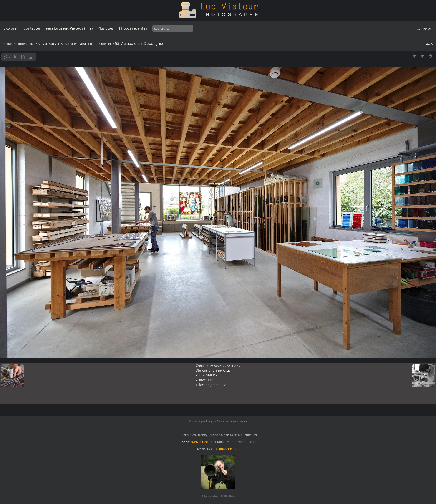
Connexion (424, 28)
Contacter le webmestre (232, 421)
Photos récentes (133, 28)
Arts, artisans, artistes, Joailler (57, 44)
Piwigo (210, 421)
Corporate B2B (25, 44)
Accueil (8, 44)
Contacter (32, 28)
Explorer (11, 28)
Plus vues (106, 28)
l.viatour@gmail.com (241, 442)
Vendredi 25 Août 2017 (225, 366)
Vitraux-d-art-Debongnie (96, 44)
